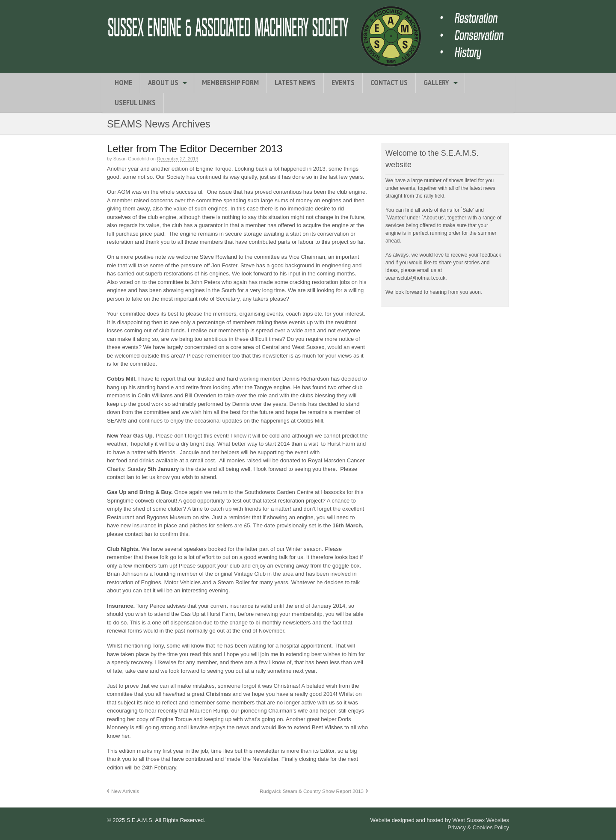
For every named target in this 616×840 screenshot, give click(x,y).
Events (343, 82)
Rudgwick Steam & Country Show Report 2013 (312, 791)
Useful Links (135, 102)
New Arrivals (125, 791)
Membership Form (230, 82)
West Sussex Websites (481, 820)
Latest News (295, 82)
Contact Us (389, 82)
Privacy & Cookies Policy (478, 827)
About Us (163, 82)
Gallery (436, 82)
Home (123, 82)
